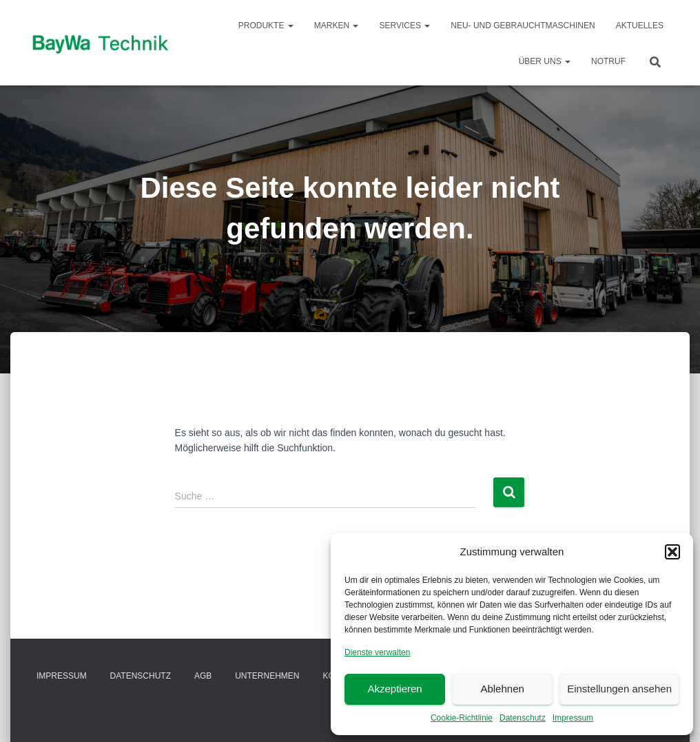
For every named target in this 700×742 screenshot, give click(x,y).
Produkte (266, 25)
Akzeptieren (394, 689)
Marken (337, 25)
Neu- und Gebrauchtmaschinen (523, 25)
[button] (672, 552)
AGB (203, 676)
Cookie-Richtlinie (462, 718)
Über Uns (545, 61)
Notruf (608, 61)
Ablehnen (502, 689)
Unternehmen (267, 676)
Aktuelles (640, 25)
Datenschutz (523, 718)
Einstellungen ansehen (619, 689)
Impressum (573, 718)
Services (404, 25)
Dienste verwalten (377, 652)
